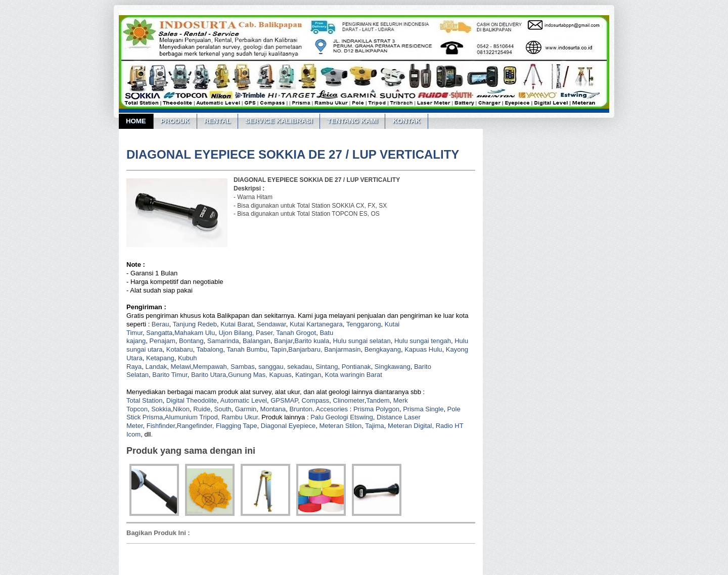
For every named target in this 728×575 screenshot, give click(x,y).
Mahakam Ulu (195, 333)
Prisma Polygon (376, 409)
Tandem (378, 400)
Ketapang (160, 358)
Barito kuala (312, 341)
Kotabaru (180, 349)
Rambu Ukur (240, 417)
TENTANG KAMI (352, 121)
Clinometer (349, 400)
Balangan (257, 341)
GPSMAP (284, 400)
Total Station (145, 400)
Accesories (332, 409)
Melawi (180, 367)
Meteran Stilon (340, 426)
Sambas (243, 367)
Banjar (283, 341)
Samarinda (223, 341)
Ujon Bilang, (236, 333)
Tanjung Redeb (195, 324)
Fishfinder (161, 426)
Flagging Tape (236, 426)
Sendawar (271, 324)
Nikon (181, 409)
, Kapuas (278, 375)
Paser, (265, 333)
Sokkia (161, 409)
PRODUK (175, 121)
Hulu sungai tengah (423, 341)
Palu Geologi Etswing (342, 417)
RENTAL (218, 121)
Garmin (246, 409)
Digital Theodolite (192, 400)
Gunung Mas (247, 375)
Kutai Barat (237, 324)
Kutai (297, 324)
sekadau (300, 367)
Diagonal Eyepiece (288, 426)
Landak (156, 367)
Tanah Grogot (296, 333)
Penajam (163, 341)
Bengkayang (383, 349)
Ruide (202, 409)
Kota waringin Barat (353, 375)
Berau (161, 324)
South (223, 409)
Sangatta (159, 333)
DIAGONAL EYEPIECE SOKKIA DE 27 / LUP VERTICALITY (293, 154)
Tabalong (210, 349)
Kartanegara (325, 324)
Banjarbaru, (305, 349)
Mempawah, (211, 367)
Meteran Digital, (411, 426)
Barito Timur (170, 375)
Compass (315, 400)
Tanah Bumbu (247, 349)
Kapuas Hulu (423, 349)
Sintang (327, 367)
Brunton (301, 409)
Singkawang (393, 367)
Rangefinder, (196, 426)
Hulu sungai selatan (361, 341)
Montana (273, 409)
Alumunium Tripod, (192, 417)
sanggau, (272, 367)
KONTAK (406, 121)
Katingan (308, 375)
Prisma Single (423, 409)
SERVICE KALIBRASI (279, 121)
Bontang (191, 341)
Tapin (279, 349)
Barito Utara (209, 375)
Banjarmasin (342, 349)
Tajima (375, 426)
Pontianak (356, 367)
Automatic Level (244, 400)
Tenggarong (364, 324)
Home (136, 121)
